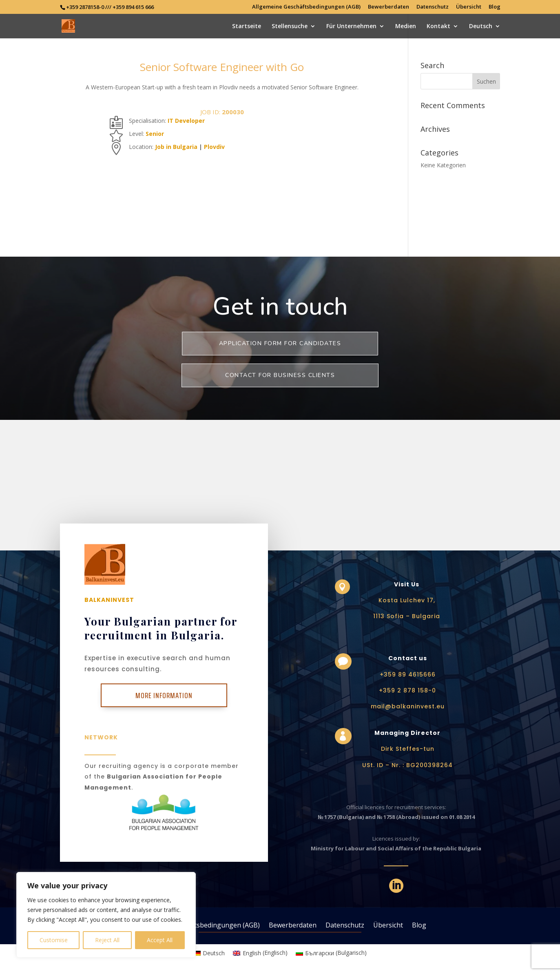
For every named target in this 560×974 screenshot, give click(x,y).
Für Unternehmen (351, 27)
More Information (164, 695)
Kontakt (438, 27)
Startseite (247, 27)
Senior (155, 134)
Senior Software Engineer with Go (222, 67)
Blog (495, 7)
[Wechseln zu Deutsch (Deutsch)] (209, 953)
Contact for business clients (280, 375)
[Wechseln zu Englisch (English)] (260, 953)
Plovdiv (214, 147)
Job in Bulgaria (176, 147)
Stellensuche (290, 27)
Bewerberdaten (388, 7)
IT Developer (186, 121)
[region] (106, 915)
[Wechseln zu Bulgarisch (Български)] (331, 953)
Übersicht (469, 7)
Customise (54, 940)
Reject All (107, 940)
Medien (406, 27)
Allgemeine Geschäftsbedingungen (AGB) (306, 7)
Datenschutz (433, 7)
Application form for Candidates (280, 343)
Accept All (160, 940)
